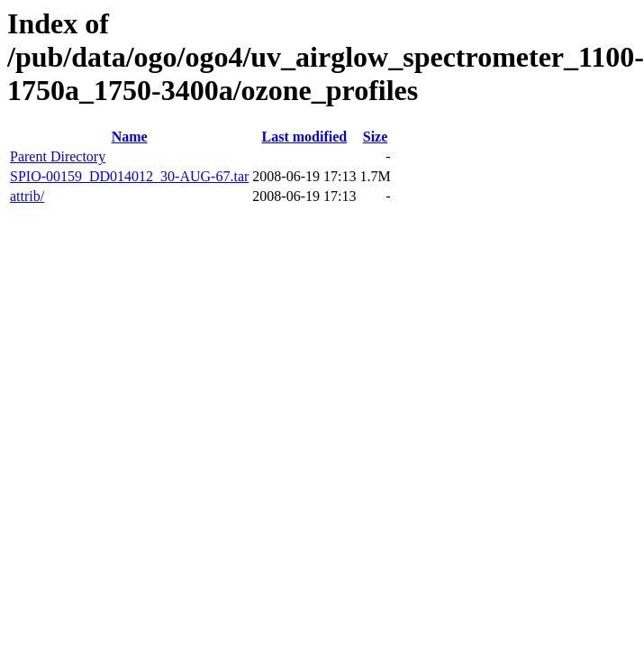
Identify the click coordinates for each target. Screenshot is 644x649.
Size (376, 137)
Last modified (305, 137)
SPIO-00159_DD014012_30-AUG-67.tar (129, 176)
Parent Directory (58, 156)
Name (130, 137)
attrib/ (27, 196)
